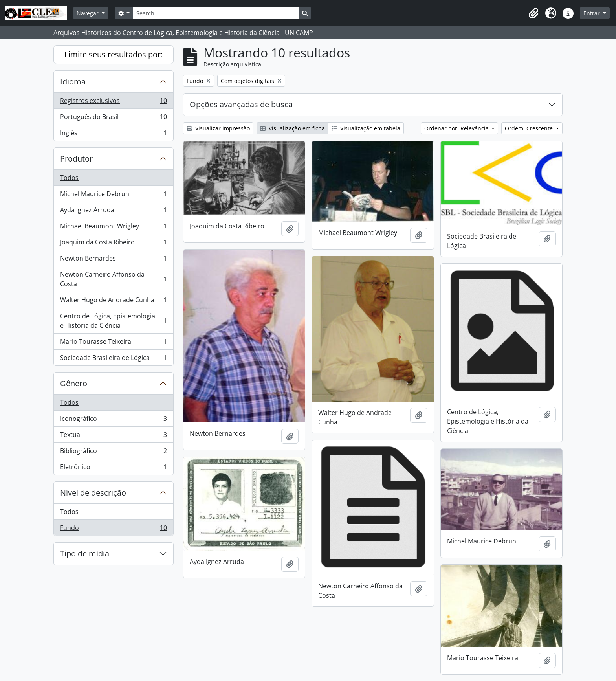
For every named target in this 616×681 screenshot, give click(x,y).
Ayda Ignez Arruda (113, 212)
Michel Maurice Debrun (113, 195)
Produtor (76, 159)
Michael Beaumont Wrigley (113, 228)
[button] (533, 13)
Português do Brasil (113, 118)
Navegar (88, 13)
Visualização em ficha (292, 128)
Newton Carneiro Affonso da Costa (113, 279)
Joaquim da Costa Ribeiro (113, 244)
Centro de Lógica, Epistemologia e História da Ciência (113, 321)
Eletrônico (113, 468)
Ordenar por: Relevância (457, 128)
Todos (69, 178)
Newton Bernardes (113, 260)
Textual (113, 436)
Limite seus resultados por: (114, 54)
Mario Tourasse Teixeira (113, 343)
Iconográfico (113, 420)
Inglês (113, 134)
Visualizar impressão (218, 128)
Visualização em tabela (366, 128)
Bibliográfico (113, 452)
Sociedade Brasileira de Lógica (113, 359)
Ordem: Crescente (530, 128)
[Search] (216, 13)
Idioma (73, 82)
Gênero (74, 383)
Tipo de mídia (85, 553)
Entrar (592, 13)
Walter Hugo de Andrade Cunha (113, 302)
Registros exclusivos (113, 102)
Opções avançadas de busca (241, 104)
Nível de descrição (93, 493)
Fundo (113, 529)
